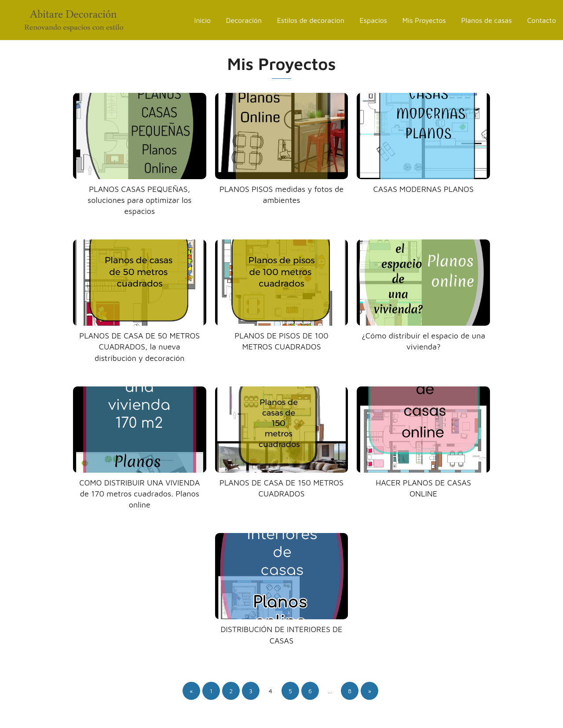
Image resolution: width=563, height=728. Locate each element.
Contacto (541, 20)
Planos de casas (487, 20)
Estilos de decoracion (311, 20)
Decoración (244, 20)
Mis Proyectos (424, 20)
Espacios (373, 20)
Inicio (203, 20)
